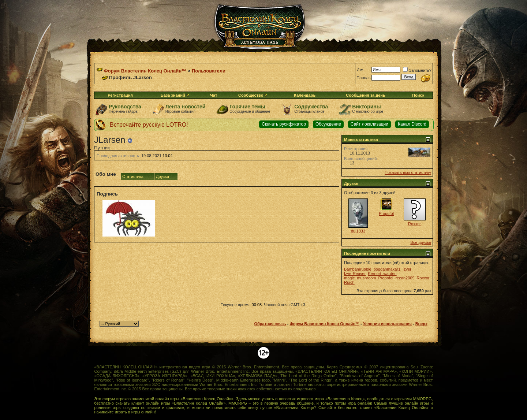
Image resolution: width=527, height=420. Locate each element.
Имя (360, 70)
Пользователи (209, 71)
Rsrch (349, 282)
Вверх (421, 324)
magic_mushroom (360, 278)
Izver (407, 269)
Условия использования (387, 324)
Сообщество (253, 95)
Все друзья (421, 242)
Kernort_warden (382, 274)
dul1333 (358, 231)
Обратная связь (270, 324)
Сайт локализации (369, 124)
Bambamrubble (358, 269)
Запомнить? (417, 70)
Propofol (386, 213)
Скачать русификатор (284, 124)
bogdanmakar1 (387, 269)
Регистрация (120, 95)
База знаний (173, 95)
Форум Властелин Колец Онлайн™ (145, 71)
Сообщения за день (365, 95)
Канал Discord (412, 124)
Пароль (363, 78)
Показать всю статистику (408, 172)
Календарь (305, 95)
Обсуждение (328, 124)
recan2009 (405, 278)
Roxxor (414, 224)
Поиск (418, 95)
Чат (214, 95)
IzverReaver (355, 274)
